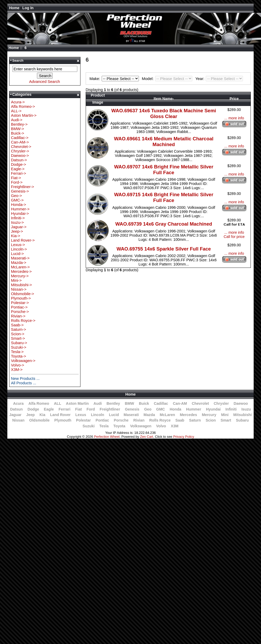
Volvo (161, 426)
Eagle (49, 409)
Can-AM (180, 403)
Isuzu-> (17, 222)
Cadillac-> (20, 138)
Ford (91, 409)
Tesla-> (17, 352)
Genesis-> (20, 191)
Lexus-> (18, 245)
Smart (226, 420)
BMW (129, 403)
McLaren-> (20, 267)
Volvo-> (18, 365)
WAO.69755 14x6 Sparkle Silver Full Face (164, 249)
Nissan (18, 420)
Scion (211, 420)
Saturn (195, 420)
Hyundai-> (20, 213)
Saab (180, 420)
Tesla (104, 426)
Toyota (119, 426)
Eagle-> (18, 169)
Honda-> (19, 204)
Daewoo (241, 403)
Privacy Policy (184, 437)
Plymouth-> (21, 298)
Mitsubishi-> (21, 285)
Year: (219, 79)
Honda (175, 409)
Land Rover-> (23, 240)
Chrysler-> (20, 151)
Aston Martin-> (24, 115)
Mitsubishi (242, 415)
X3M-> (17, 369)
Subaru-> (19, 343)
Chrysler (221, 403)
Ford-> (17, 182)
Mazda (149, 415)
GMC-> (17, 200)
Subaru (242, 420)
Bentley (113, 403)
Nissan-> (19, 289)
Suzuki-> (19, 347)
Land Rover (60, 415)
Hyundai (213, 409)
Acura (18, 403)
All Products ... (24, 383)
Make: (115, 79)
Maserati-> (20, 258)
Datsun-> (19, 160)
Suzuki (89, 426)
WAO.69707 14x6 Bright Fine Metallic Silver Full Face (164, 170)
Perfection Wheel (107, 437)
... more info (234, 118)
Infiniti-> (18, 218)
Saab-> (17, 325)
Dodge (33, 409)
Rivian (139, 420)
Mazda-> (19, 262)
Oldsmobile (40, 420)
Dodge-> (19, 164)
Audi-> (17, 120)
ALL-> (16, 111)
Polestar (83, 420)
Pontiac (102, 420)
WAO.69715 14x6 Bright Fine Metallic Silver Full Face (164, 197)
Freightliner (110, 409)
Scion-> (18, 334)
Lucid (114, 415)
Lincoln (98, 415)
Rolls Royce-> (23, 320)
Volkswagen (141, 426)
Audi (98, 403)
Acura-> (18, 102)
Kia (42, 415)
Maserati (131, 415)
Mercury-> (20, 276)
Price (234, 99)
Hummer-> (20, 209)
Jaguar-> (19, 227)
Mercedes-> (21, 271)
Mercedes (188, 415)
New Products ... (25, 378)
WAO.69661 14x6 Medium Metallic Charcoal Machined (164, 142)
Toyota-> (19, 356)
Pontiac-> (19, 307)
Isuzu (246, 409)
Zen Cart (146, 437)
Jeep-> (17, 231)
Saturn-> (19, 329)
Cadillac (161, 403)
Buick (144, 403)
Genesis (132, 409)
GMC (161, 409)
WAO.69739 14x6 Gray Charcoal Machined (164, 224)
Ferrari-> (19, 173)
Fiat (78, 409)
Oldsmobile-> (23, 294)
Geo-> (17, 196)
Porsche (121, 420)
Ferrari (65, 409)
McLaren (168, 415)
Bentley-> (19, 124)
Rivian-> (18, 316)
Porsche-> (20, 312)
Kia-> (16, 236)
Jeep (30, 415)
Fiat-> (16, 178)
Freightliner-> (23, 187)
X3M (175, 426)
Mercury (209, 415)
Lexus (81, 415)
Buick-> (18, 133)
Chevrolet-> (21, 147)
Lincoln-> (19, 249)
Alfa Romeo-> (23, 106)
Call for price (234, 237)
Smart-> (18, 338)
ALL (58, 403)
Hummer (194, 409)
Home (14, 8)
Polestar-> (20, 303)
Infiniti (231, 409)
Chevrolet (200, 403)
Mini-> (16, 280)
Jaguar (15, 415)
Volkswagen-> (23, 361)
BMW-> (18, 129)
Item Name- (164, 99)
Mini (225, 415)
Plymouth (63, 420)
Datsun (16, 409)
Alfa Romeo (39, 403)
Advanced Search (45, 81)
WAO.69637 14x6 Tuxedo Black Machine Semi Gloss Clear (164, 113)
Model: (168, 79)
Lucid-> (17, 254)
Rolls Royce (160, 420)
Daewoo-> (20, 155)
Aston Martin (77, 403)
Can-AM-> (20, 142)
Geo (148, 409)
